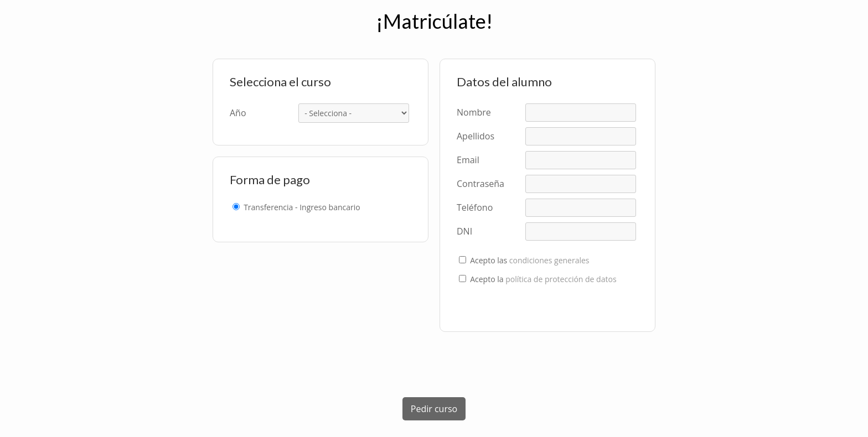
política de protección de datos (561, 279)
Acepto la (543, 279)
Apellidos (476, 136)
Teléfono (475, 207)
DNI (464, 231)
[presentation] (434, 365)
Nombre (474, 112)
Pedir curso (434, 409)
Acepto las (529, 261)
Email (468, 160)
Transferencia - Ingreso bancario (302, 207)
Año (238, 113)
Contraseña (480, 184)
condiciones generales (549, 260)
